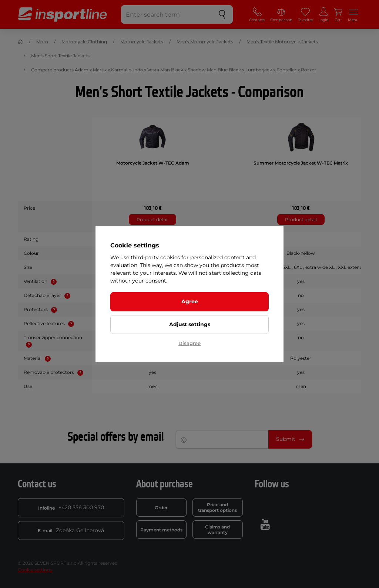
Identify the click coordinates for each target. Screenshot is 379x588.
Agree (190, 301)
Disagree (189, 343)
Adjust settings (190, 324)
